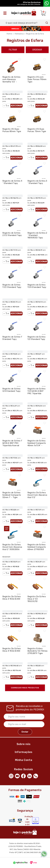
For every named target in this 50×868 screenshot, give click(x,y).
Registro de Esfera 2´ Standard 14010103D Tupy (37, 235)
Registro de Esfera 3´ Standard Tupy (37, 182)
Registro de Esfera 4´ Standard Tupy (12, 182)
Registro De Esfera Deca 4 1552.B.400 (11, 650)
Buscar (47, 23)
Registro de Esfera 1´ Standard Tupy (12, 338)
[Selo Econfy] (35, 821)
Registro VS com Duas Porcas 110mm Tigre (37, 79)
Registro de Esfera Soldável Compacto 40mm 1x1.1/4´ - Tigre (37, 444)
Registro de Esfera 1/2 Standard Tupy (36, 338)
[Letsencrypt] (12, 820)
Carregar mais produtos (25, 688)
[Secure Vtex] (20, 821)
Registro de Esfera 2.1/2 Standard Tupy (12, 234)
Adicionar (16, 106)
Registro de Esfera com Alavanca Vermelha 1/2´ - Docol (11, 81)
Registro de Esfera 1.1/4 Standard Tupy (37, 286)
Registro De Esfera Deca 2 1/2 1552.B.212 (37, 599)
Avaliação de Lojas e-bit (27, 821)
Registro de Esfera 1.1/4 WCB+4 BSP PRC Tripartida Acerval (36, 392)
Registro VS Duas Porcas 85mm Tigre (12, 130)
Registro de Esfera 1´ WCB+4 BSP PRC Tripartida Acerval (12, 443)
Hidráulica (19, 34)
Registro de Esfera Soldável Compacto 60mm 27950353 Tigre (37, 548)
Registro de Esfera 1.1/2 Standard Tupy (12, 286)
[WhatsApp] (36, 776)
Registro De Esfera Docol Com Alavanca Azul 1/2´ (37, 495)
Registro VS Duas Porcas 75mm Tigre (37, 130)
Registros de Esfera (35, 34)
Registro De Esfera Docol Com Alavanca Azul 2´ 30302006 (12, 547)
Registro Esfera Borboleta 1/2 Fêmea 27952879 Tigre (37, 651)
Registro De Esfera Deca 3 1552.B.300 (11, 598)
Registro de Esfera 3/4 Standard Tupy (11, 390)
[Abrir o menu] (6, 13)
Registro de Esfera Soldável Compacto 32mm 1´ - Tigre (12, 495)
